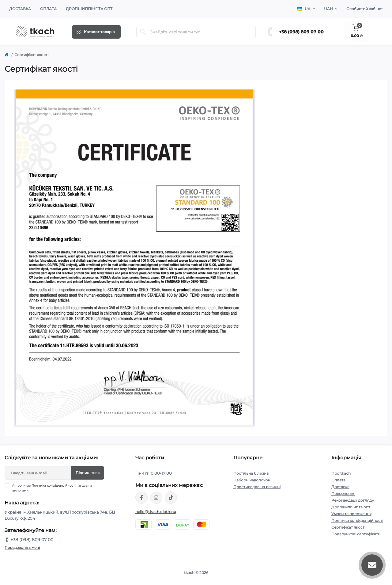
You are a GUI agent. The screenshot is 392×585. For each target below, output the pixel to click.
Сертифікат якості (348, 527)
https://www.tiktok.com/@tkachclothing (171, 498)
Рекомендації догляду (353, 500)
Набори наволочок (252, 480)
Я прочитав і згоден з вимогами (52, 488)
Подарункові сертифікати (356, 534)
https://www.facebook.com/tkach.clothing (141, 498)
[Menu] (96, 32)
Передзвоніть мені (22, 547)
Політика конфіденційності (54, 486)
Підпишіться (88, 473)
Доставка (20, 9)
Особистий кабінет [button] (365, 9)
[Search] (143, 32)
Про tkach (341, 473)
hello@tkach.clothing (156, 512)
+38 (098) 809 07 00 (301, 32)
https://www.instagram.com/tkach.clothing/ (156, 498)
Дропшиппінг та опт (89, 9)
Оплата (48, 9)
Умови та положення (351, 514)
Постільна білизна (251, 473)
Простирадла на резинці (257, 487)
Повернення (343, 494)
